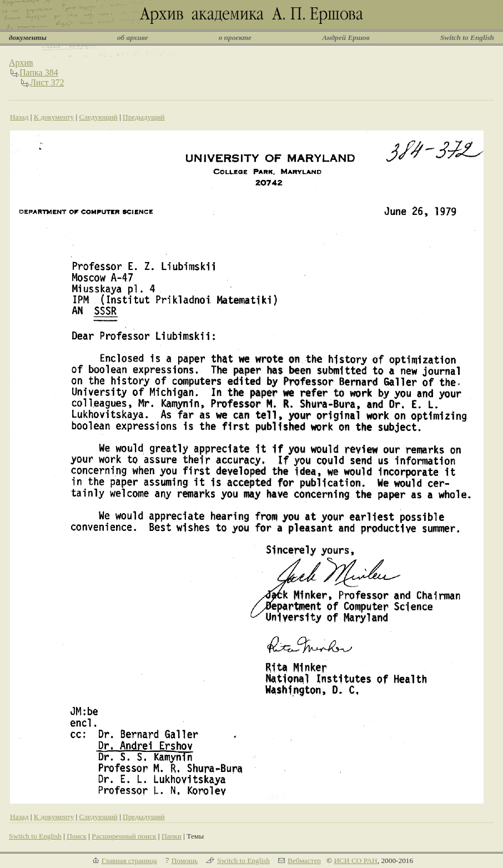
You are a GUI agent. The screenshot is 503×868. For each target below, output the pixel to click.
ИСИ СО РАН (355, 861)
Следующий (98, 117)
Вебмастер (304, 861)
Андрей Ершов (346, 37)
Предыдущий (144, 117)
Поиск (77, 836)
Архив (21, 62)
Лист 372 (47, 82)
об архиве (133, 37)
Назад (19, 117)
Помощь (185, 861)
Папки (172, 836)
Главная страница (129, 861)
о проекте (235, 37)
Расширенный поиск (124, 836)
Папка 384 (39, 72)
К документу (54, 117)
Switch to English (467, 37)
